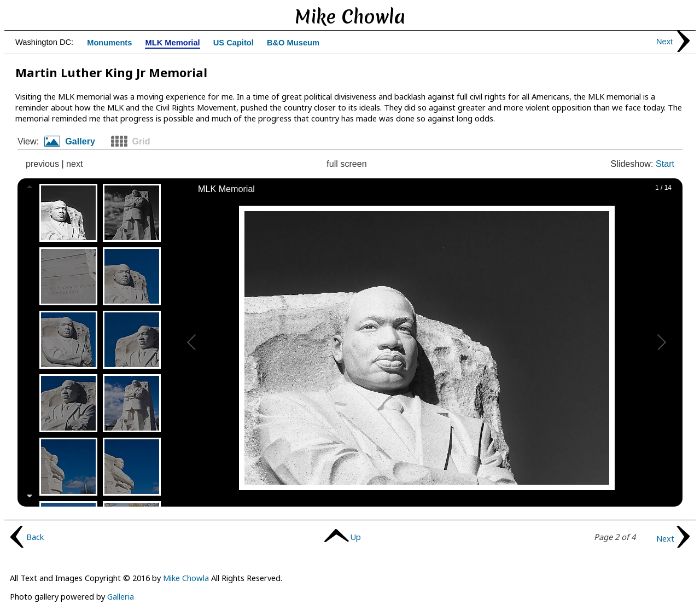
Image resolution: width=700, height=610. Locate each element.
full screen (347, 164)
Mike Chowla (186, 578)
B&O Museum (293, 43)
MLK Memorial (172, 43)
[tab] (74, 142)
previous (42, 164)
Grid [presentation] (141, 141)
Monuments (109, 43)
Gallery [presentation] (80, 141)
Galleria (121, 596)
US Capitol (234, 43)
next (74, 164)
